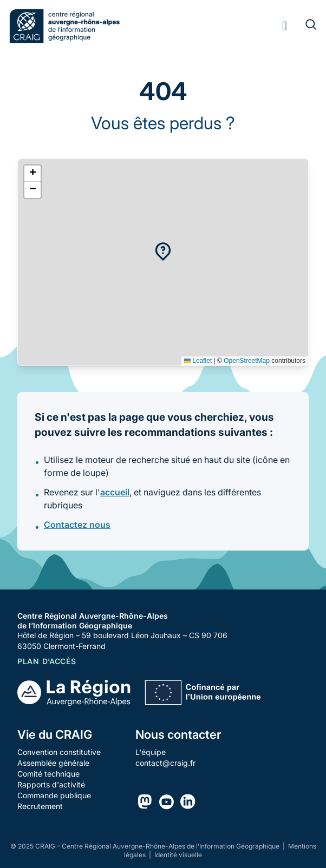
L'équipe (151, 752)
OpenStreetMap (247, 361)
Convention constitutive (59, 752)
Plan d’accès (47, 661)
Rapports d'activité (51, 784)
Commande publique (54, 795)
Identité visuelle (178, 855)
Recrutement (40, 806)
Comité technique (48, 774)
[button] (163, 251)
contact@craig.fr (165, 763)
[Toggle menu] (285, 26)
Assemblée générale (53, 763)
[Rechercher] (304, 26)
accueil (115, 492)
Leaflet (198, 361)
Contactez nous (77, 525)
